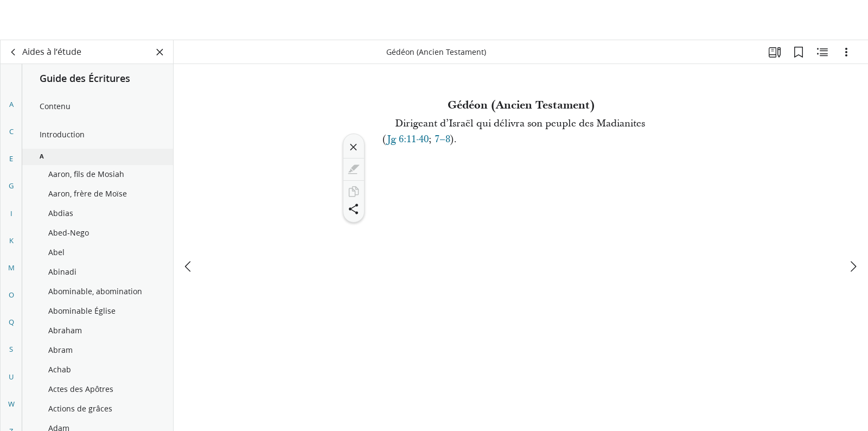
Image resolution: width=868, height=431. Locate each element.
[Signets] (799, 52)
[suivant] (853, 226)
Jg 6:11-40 (408, 139)
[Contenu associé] (822, 52)
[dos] (14, 52)
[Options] (846, 52)
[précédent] (189, 226)
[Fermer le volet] (160, 52)
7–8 (442, 139)
